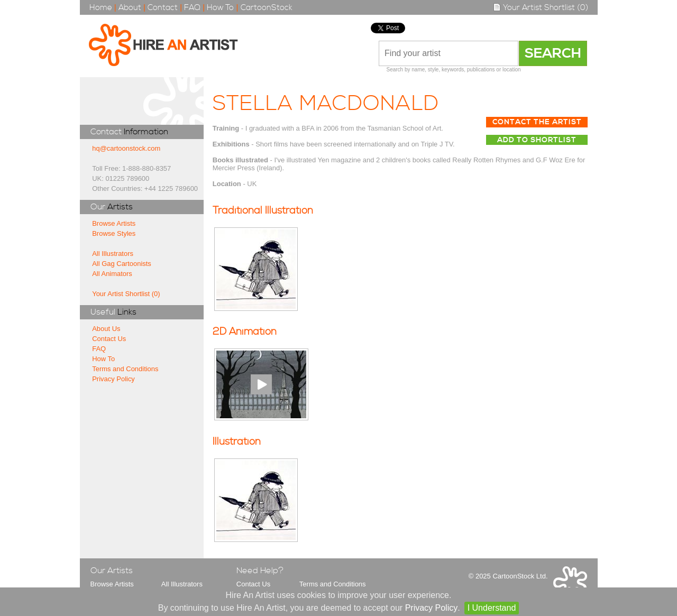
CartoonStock (267, 8)
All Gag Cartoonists (122, 264)
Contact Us (109, 339)
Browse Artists (114, 223)
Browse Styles (114, 233)
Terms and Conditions (125, 369)
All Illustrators (113, 254)
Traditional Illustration (263, 211)
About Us (106, 329)
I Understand (492, 608)
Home (101, 8)
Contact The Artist (537, 122)
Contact (163, 8)
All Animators (112, 274)
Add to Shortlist (537, 140)
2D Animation (245, 332)
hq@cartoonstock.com (126, 148)
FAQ (192, 8)
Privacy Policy (113, 379)
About (130, 8)
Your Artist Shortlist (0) (541, 8)
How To (220, 8)
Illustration (237, 442)
